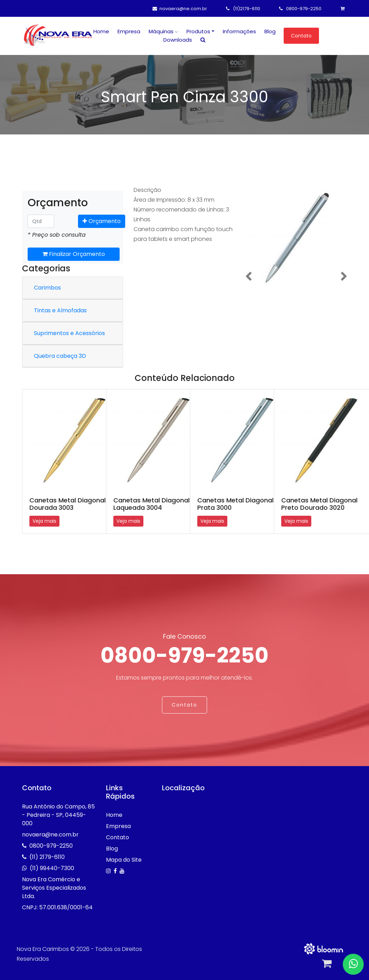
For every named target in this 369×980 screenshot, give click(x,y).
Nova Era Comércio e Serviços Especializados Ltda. (54, 888)
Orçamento (102, 221)
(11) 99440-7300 (52, 868)
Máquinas (163, 31)
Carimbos (47, 288)
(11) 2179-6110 (47, 857)
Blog (270, 31)
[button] (249, 276)
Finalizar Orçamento (74, 254)
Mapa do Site (124, 860)
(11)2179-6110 (243, 9)
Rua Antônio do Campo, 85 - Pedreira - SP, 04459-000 (58, 815)
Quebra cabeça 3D (60, 356)
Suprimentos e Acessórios (69, 333)
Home (101, 31)
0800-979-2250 (300, 9)
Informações (239, 31)
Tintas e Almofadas (60, 310)
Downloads (178, 40)
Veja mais (44, 521)
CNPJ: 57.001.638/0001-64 (57, 907)
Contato (301, 36)
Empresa (129, 31)
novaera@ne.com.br (180, 9)
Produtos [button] (198, 31)
